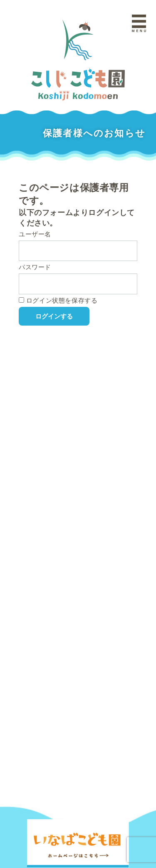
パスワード (35, 267)
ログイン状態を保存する (58, 300)
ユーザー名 (35, 234)
